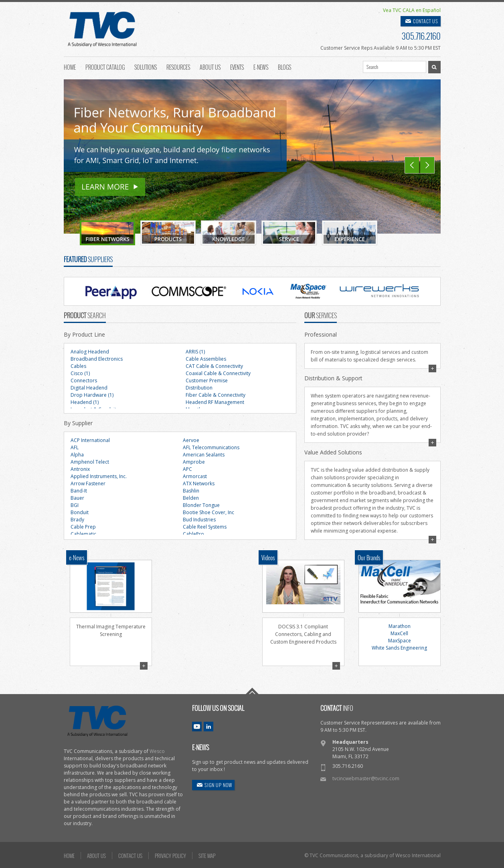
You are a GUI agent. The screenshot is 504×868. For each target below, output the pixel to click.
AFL (75, 447)
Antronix (80, 469)
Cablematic (83, 534)
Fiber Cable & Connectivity (216, 395)
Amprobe (194, 462)
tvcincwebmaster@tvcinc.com (366, 778)
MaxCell (399, 633)
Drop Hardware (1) (92, 395)
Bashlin (191, 491)
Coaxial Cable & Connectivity (218, 373)
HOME (69, 856)
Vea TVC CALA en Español (412, 10)
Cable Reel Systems (205, 527)
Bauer (77, 498)
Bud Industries (199, 520)
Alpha (77, 455)
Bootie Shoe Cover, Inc (208, 512)
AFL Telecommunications (211, 447)
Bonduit (80, 512)
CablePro (193, 534)
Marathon (400, 626)
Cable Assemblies (206, 359)
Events (237, 67)
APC (187, 469)
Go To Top (252, 691)
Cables (78, 366)
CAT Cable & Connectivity (214, 366)
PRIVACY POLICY (170, 856)
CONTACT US (426, 21)
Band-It (79, 491)
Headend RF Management (215, 402)
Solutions (146, 67)
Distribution (199, 388)
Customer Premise (207, 381)
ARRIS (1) (195, 352)
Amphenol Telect (90, 462)
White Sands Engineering (399, 648)
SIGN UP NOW (218, 785)
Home (70, 67)
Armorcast (195, 476)
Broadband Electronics (97, 359)
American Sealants (204, 455)
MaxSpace (400, 641)
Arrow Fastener (88, 483)
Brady (77, 520)
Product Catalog (105, 67)
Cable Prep (83, 527)
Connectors (84, 381)
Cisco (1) (80, 373)
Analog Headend (90, 352)
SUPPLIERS (88, 259)
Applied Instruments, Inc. (99, 476)
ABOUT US (96, 856)
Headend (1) (85, 402)
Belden (191, 498)
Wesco (157, 751)
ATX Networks (199, 483)
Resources (178, 67)
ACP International (90, 440)
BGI (75, 505)
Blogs (284, 67)
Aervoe (191, 440)
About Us (210, 67)
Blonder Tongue (201, 505)
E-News (261, 67)
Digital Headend (89, 388)
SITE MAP (207, 856)
